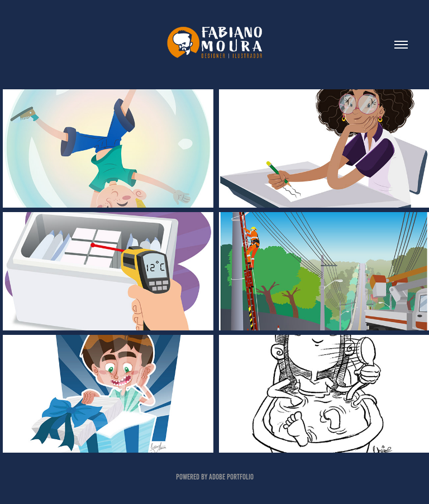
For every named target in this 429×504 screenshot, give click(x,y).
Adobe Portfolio (231, 477)
